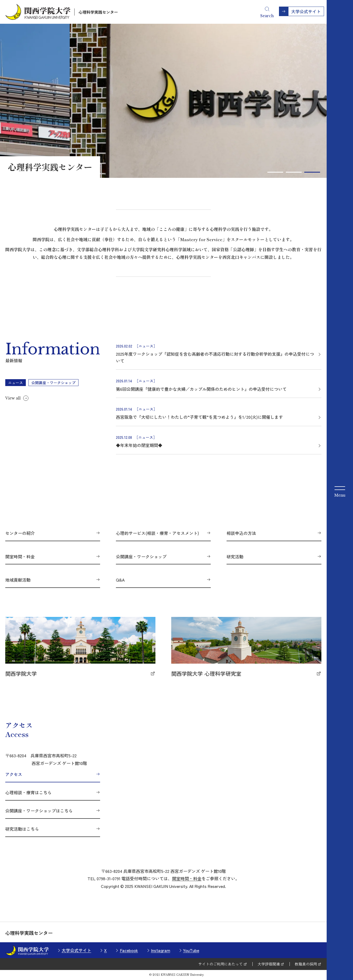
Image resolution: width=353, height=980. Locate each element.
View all (13, 398)
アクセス (14, 774)
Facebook (129, 950)
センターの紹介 (20, 533)
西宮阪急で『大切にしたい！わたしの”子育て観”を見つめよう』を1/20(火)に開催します (199, 417)
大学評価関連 (269, 964)
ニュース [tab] (16, 383)
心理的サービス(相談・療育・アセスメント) (157, 533)
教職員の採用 (306, 964)
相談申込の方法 (241, 533)
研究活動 (235, 556)
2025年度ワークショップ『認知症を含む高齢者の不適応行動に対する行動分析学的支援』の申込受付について (215, 357)
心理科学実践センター (98, 12)
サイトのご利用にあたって (220, 964)
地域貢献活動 (18, 580)
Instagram (161, 950)
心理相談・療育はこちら (28, 792)
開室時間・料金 (20, 556)
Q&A (120, 580)
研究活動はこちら (22, 829)
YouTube (191, 950)
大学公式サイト (76, 950)
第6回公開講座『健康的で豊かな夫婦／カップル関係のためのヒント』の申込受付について (201, 389)
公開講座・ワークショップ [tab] (53, 383)
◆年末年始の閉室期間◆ (139, 445)
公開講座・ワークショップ (141, 556)
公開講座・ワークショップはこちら (39, 811)
